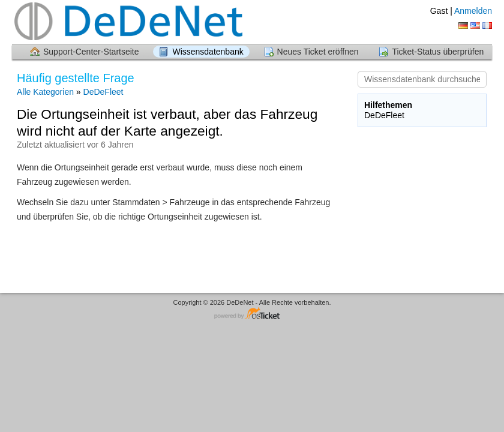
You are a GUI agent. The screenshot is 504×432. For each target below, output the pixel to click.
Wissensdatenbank (208, 52)
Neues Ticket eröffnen (318, 52)
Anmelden (473, 11)
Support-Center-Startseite (91, 52)
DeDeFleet (103, 92)
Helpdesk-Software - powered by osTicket (252, 314)
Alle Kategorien (45, 92)
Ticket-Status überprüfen (438, 52)
